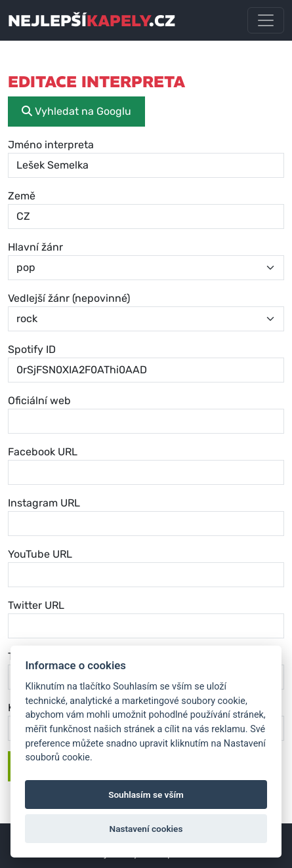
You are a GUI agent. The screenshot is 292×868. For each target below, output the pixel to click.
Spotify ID (32, 349)
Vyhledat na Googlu (76, 111)
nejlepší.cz (92, 20)
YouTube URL (40, 554)
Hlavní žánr (35, 247)
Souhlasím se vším (146, 795)
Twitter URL (36, 605)
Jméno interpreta (51, 145)
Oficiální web (39, 401)
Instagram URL (44, 503)
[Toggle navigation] (266, 20)
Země (22, 196)
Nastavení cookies (146, 829)
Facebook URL (43, 452)
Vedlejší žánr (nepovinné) (69, 298)
